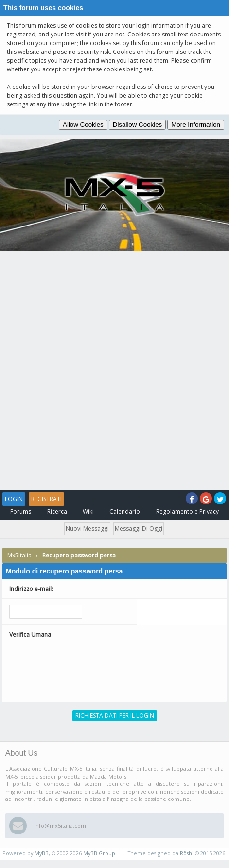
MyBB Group (99, 853)
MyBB (42, 853)
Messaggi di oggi (139, 529)
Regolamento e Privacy (187, 512)
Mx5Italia (19, 555)
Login (14, 499)
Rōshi (187, 853)
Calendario (125, 512)
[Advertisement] (114, 371)
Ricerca (57, 512)
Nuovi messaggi (87, 529)
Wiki (88, 512)
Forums (21, 512)
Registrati (46, 499)
